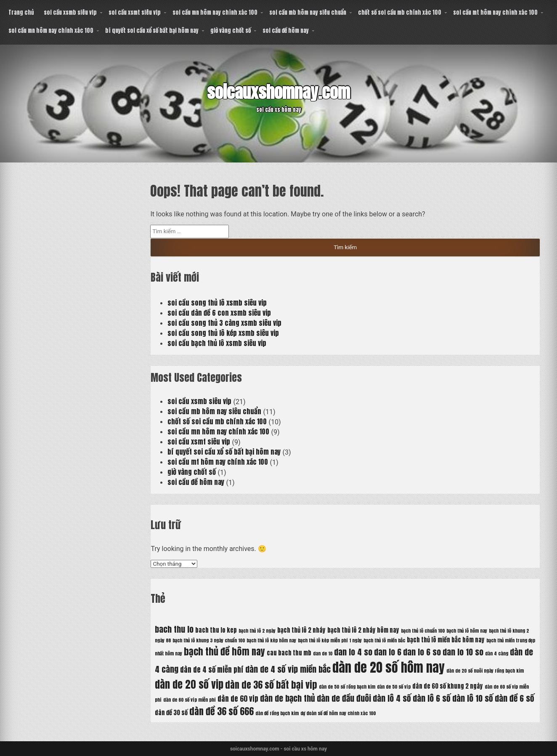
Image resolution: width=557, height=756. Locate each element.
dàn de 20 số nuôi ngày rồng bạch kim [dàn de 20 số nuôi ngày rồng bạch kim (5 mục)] (485, 671)
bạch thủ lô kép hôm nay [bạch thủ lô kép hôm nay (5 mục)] (271, 640)
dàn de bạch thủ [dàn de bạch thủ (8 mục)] (288, 698)
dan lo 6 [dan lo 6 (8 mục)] (388, 652)
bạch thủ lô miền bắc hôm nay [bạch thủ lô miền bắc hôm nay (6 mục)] (446, 640)
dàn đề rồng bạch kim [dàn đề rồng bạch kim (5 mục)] (277, 713)
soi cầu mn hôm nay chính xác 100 (215, 12)
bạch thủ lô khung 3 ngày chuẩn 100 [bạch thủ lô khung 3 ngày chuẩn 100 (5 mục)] (209, 640)
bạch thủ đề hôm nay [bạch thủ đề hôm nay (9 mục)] (224, 651)
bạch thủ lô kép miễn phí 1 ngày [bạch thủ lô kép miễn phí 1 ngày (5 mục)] (330, 640)
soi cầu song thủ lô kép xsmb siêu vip (223, 333)
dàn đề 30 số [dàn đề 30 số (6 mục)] (171, 713)
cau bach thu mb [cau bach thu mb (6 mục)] (289, 653)
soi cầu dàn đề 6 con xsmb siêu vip (219, 313)
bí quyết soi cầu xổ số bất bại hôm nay (152, 31)
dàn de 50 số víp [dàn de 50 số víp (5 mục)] (394, 687)
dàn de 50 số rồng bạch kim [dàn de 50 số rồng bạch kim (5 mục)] (347, 687)
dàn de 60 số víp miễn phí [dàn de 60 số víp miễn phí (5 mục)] (190, 700)
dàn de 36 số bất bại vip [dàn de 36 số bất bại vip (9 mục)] (271, 685)
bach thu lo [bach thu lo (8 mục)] (174, 629)
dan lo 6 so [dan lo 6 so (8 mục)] (422, 652)
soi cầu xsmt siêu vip (135, 12)
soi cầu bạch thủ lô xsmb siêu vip (217, 343)
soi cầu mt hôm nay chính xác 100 (495, 12)
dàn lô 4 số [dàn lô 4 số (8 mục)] (392, 698)
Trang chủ (21, 12)
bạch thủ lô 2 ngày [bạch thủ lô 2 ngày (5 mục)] (257, 631)
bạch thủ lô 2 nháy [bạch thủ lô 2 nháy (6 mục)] (301, 630)
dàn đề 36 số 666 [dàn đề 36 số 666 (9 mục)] (221, 711)
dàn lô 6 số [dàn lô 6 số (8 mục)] (432, 698)
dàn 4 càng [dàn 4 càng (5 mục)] (497, 654)
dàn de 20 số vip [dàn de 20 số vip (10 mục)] (189, 684)
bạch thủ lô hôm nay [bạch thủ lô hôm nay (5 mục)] (467, 631)
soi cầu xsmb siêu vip (70, 12)
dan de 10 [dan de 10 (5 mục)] (323, 654)
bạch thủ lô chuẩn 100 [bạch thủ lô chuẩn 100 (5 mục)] (423, 631)
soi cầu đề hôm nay (286, 31)
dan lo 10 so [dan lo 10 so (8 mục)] (463, 652)
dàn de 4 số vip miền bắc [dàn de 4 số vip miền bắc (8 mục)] (288, 669)
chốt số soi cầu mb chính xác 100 (400, 12)
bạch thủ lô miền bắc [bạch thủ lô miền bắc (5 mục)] (384, 640)
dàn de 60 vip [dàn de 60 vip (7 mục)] (238, 699)
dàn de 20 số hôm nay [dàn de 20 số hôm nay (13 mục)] (389, 668)
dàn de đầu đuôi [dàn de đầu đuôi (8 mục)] (344, 698)
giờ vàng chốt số (231, 31)
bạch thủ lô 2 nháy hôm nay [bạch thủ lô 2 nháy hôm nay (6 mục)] (363, 630)
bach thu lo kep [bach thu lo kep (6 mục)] (216, 630)
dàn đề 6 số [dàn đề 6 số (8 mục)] (515, 698)
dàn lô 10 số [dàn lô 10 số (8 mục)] (473, 698)
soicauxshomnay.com (278, 92)
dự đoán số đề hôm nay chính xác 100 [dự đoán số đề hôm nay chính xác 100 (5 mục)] (338, 713)
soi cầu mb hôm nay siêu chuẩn (308, 12)
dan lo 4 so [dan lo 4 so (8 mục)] (353, 652)
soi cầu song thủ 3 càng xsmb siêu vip (224, 323)
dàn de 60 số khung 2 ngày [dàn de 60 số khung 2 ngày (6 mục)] (448, 686)
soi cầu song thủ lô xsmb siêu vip (217, 303)
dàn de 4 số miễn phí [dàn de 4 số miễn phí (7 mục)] (212, 670)
